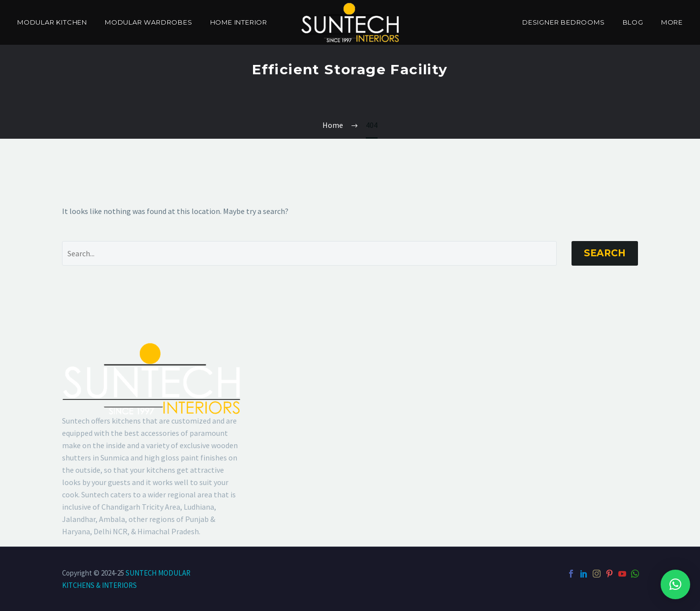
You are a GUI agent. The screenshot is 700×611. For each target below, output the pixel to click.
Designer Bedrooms (564, 22)
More (672, 22)
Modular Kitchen (52, 22)
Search (605, 253)
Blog (633, 22)
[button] (675, 584)
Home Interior (239, 22)
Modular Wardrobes (149, 22)
